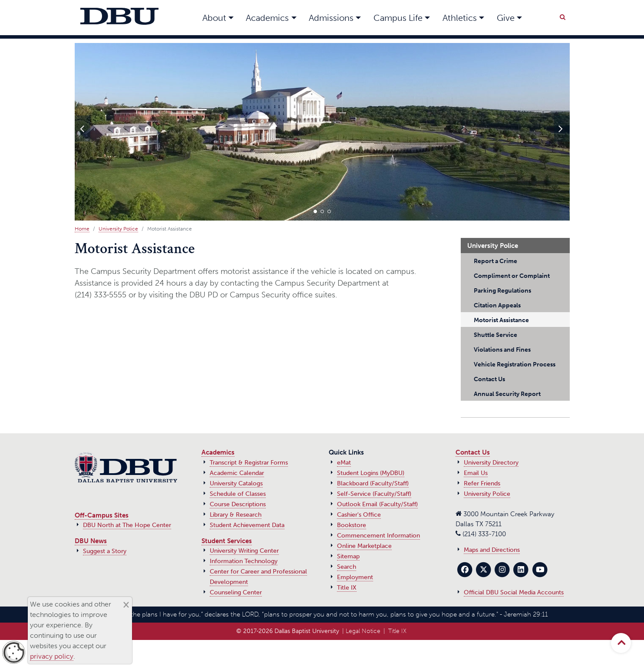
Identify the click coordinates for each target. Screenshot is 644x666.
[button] (315, 211)
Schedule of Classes (238, 494)
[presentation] (83, 129)
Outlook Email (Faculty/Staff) (377, 504)
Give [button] (506, 18)
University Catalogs (236, 483)
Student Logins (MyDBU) (371, 473)
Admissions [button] (331, 18)
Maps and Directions (492, 550)
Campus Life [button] (398, 18)
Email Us (476, 473)
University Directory (491, 463)
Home (82, 229)
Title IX (347, 588)
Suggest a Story (105, 551)
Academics (218, 452)
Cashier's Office (359, 515)
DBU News (91, 541)
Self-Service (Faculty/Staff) (374, 494)
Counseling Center (236, 592)
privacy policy (52, 656)
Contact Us (473, 452)
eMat (344, 463)
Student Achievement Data (247, 525)
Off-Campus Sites (102, 515)
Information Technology (244, 561)
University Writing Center (244, 551)
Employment (355, 577)
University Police (118, 229)
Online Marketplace (364, 546)
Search (347, 567)
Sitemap (348, 556)
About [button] (214, 18)
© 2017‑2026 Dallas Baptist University (288, 631)
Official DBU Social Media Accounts (514, 592)
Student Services (227, 541)
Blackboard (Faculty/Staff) (373, 483)
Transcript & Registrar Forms (249, 463)
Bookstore (352, 525)
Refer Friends (482, 483)
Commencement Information (378, 536)
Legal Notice (363, 631)
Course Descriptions (238, 504)
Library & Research (236, 515)
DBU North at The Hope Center (127, 525)
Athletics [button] (460, 18)
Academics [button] (267, 18)
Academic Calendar (237, 473)
